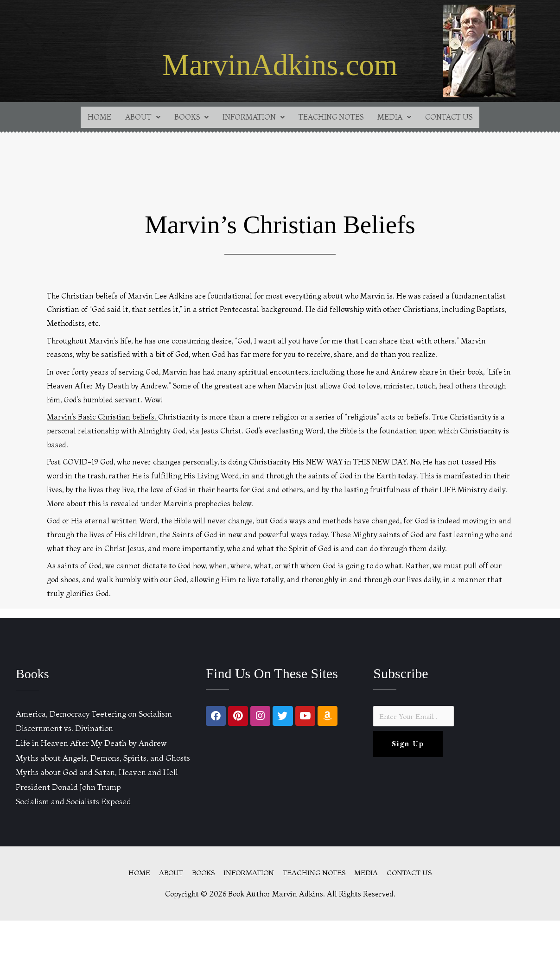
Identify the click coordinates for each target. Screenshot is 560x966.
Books (34, 674)
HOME (91, 118)
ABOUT (136, 118)
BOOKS (187, 118)
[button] (136, 118)
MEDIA (400, 118)
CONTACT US (456, 118)
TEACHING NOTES (333, 118)
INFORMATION (252, 118)
